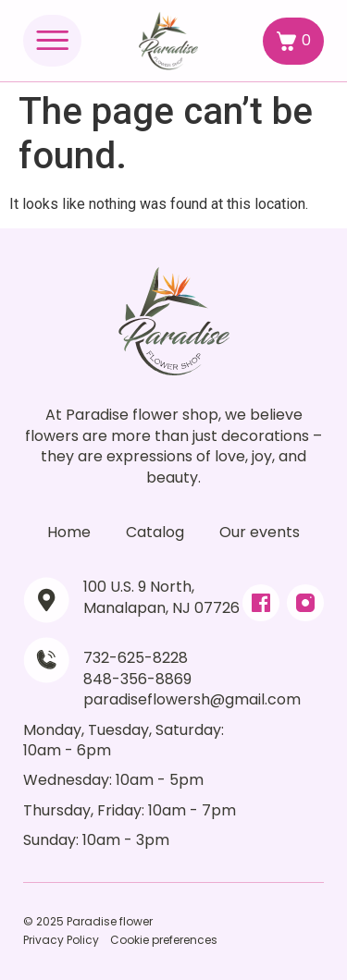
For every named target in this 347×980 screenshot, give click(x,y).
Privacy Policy (61, 940)
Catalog (155, 532)
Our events (260, 532)
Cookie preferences (164, 940)
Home (69, 532)
